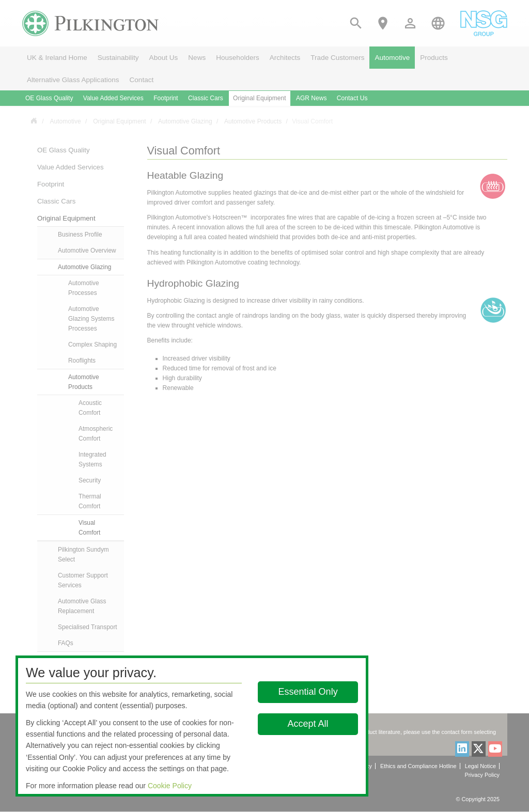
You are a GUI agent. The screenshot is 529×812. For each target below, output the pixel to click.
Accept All (308, 724)
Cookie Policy (170, 786)
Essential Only (308, 692)
